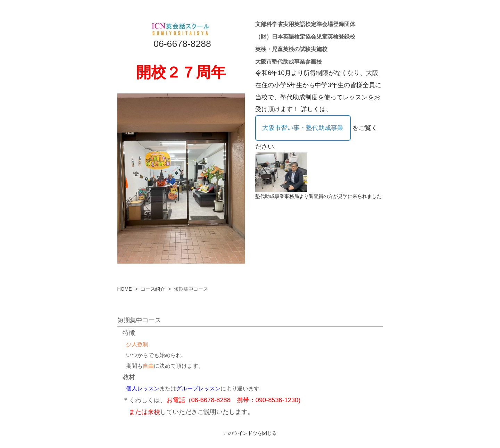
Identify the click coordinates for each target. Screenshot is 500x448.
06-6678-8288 (182, 44)
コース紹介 (153, 289)
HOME (125, 289)
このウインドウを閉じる (250, 433)
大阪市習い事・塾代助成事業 (303, 128)
